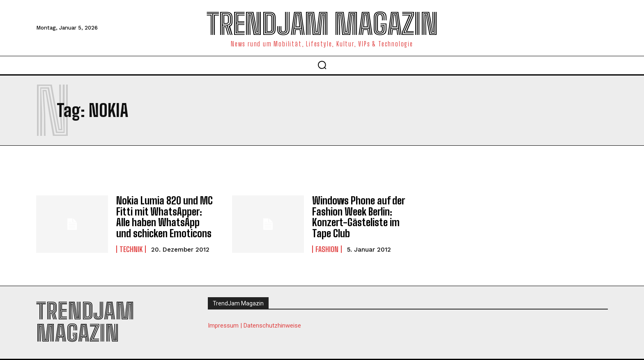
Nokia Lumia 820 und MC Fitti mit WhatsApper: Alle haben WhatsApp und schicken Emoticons (164, 217)
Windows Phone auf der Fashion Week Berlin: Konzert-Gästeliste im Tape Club (358, 217)
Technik (131, 249)
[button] (322, 65)
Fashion (327, 249)
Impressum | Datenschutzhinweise (254, 325)
